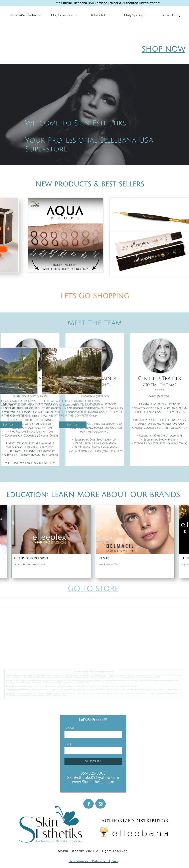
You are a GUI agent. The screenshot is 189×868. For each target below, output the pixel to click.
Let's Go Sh (81, 296)
